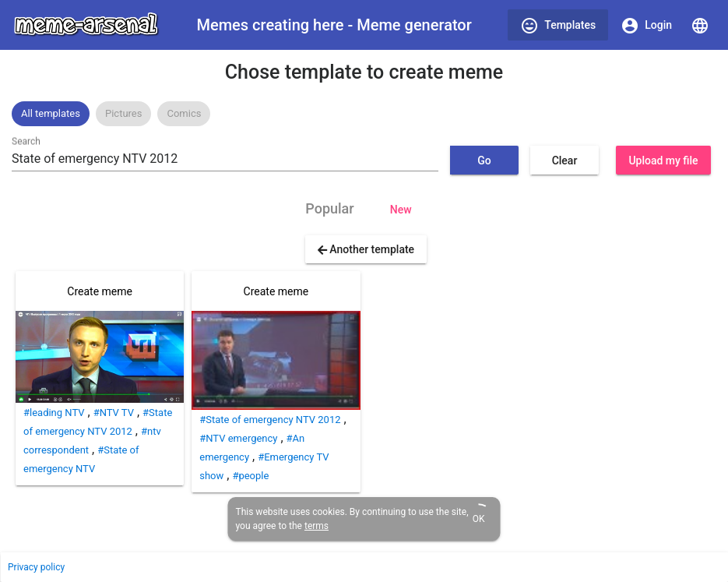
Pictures (123, 113)
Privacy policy (36, 567)
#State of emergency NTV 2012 (270, 420)
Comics (184, 113)
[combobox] (225, 159)
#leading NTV (54, 413)
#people (250, 476)
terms (317, 526)
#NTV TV (114, 413)
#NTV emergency (238, 438)
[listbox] (364, 114)
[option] (51, 114)
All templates (51, 113)
